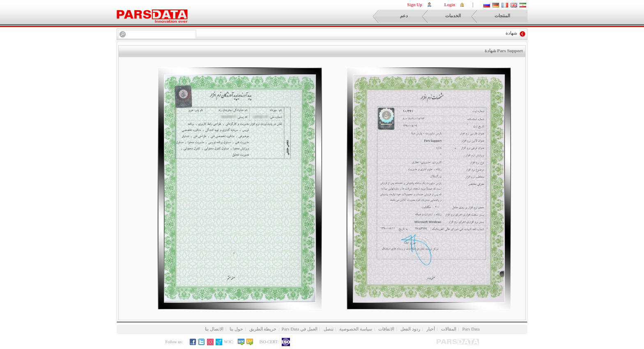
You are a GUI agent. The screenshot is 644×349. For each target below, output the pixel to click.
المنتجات (494, 16)
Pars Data (471, 329)
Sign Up (414, 5)
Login (450, 5)
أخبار (431, 329)
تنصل (329, 329)
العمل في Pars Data (300, 329)
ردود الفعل (410, 329)
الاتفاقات (386, 329)
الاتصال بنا (214, 329)
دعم (393, 16)
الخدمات (445, 16)
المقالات (449, 329)
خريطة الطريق (263, 329)
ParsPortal (152, 16)
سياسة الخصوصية (356, 329)
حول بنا (236, 329)
